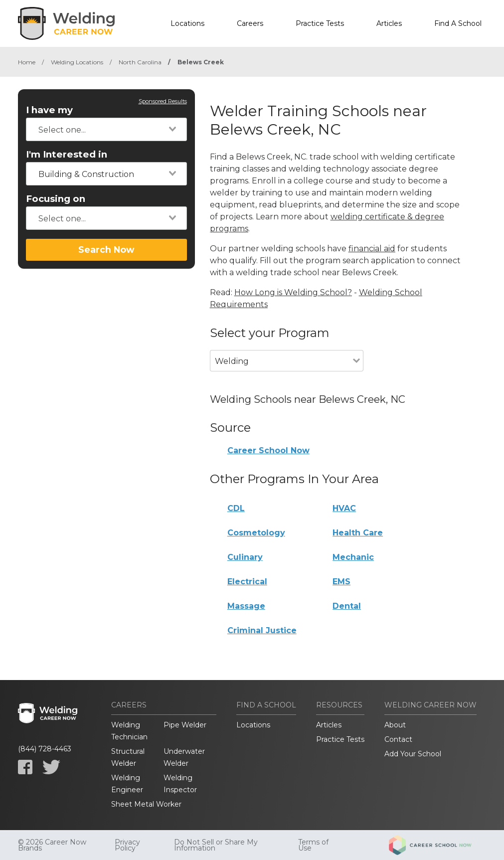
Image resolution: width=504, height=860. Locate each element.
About (395, 725)
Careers (250, 23)
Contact (398, 739)
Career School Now (268, 450)
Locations (187, 23)
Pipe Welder (185, 725)
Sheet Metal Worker (146, 804)
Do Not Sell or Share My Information (216, 845)
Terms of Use (313, 845)
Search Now (106, 250)
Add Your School (413, 754)
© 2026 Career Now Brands (52, 845)
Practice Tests (320, 23)
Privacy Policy (127, 845)
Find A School (458, 23)
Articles (389, 23)
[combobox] (106, 129)
